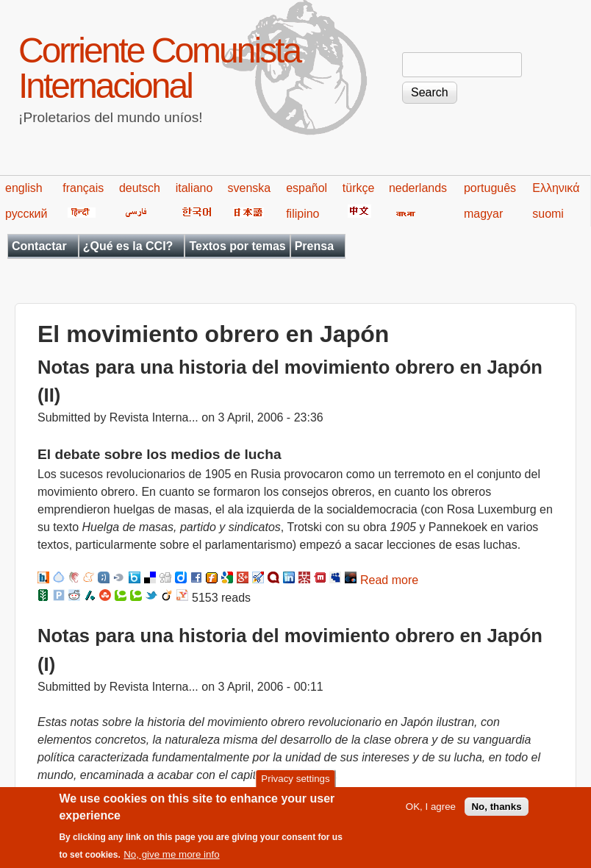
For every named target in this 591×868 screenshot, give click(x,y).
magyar (483, 214)
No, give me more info (171, 859)
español (307, 188)
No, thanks (496, 811)
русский (26, 214)
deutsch (140, 188)
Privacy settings (295, 783)
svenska (250, 188)
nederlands (418, 188)
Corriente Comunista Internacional (159, 68)
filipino (302, 214)
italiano (194, 188)
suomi (548, 214)
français (83, 188)
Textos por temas (237, 246)
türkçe (359, 188)
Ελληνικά (556, 188)
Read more (389, 580)
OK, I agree (431, 811)
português (490, 188)
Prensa (314, 246)
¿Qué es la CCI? (128, 246)
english (24, 188)
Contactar (39, 246)
